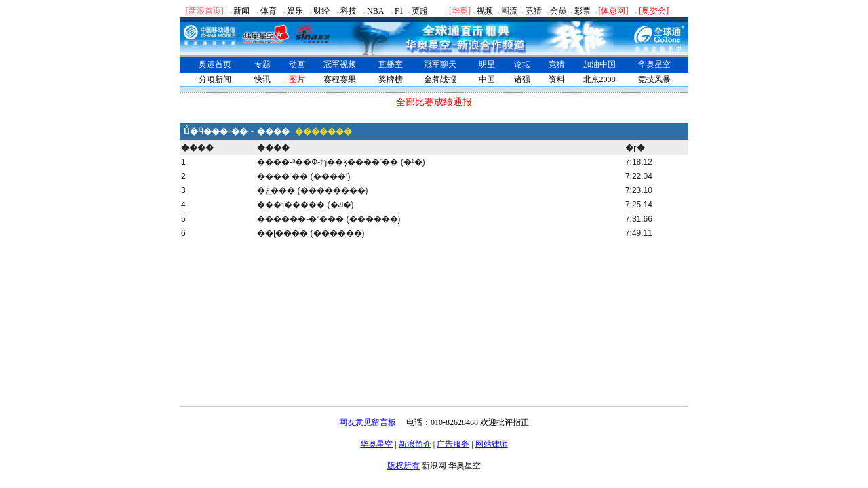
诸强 (522, 79)
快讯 (262, 79)
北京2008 (599, 79)
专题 (262, 64)
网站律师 (492, 444)
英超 (420, 11)
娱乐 (295, 11)
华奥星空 (654, 64)
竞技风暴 (654, 79)
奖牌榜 (391, 79)
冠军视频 (340, 64)
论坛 (522, 64)
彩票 (583, 11)
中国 (487, 79)
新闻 (241, 11)
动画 (297, 64)
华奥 (460, 11)
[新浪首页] (205, 11)
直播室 (391, 64)
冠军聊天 (440, 64)
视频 (485, 11)
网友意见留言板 (368, 422)
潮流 (509, 11)
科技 (349, 11)
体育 (269, 11)
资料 (557, 79)
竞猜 (534, 11)
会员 (558, 11)
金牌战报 (440, 79)
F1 (399, 11)
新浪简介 (415, 444)
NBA (375, 11)
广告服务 (453, 444)
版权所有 (403, 466)
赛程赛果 (340, 79)
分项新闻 (215, 79)
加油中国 (599, 64)
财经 (321, 11)
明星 (487, 64)
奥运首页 (215, 64)
